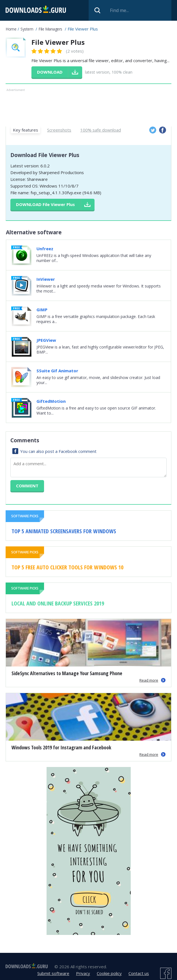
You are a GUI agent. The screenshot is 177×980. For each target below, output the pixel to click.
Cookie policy (109, 973)
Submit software (53, 973)
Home (11, 29)
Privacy (83, 973)
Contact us (139, 973)
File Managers (50, 29)
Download (45, 204)
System (27, 29)
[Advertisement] (88, 107)
